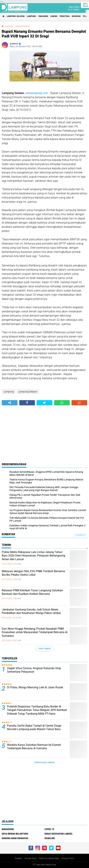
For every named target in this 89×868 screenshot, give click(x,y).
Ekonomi (76, 16)
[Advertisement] (44, 431)
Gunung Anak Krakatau (15, 838)
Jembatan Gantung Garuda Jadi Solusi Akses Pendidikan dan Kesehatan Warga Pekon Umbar (31, 611)
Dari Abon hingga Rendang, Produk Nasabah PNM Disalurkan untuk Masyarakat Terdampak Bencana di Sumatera (35, 632)
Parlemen (43, 16)
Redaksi (19, 858)
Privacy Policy (68, 858)
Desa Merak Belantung (15, 834)
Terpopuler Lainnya (44, 763)
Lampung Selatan (16, 16)
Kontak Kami (31, 858)
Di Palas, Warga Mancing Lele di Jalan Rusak (35, 687)
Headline (50, 838)
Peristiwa (65, 16)
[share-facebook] (27, 403)
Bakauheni (8, 829)
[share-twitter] (44, 403)
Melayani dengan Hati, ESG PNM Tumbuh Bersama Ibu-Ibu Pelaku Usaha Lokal (33, 573)
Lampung (31, 16)
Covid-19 (49, 829)
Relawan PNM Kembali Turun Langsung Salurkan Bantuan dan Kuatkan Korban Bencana (32, 592)
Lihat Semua (44, 649)
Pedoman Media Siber (49, 858)
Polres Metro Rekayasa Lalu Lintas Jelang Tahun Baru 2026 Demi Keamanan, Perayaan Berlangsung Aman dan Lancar (33, 556)
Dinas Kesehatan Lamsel (59, 834)
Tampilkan (80, 535)
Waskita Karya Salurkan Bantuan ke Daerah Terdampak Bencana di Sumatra (34, 747)
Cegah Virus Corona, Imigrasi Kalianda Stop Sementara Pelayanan (34, 670)
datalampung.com (37, 93)
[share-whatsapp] (62, 403)
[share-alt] (10, 403)
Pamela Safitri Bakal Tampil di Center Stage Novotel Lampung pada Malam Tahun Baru (34, 727)
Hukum (54, 16)
